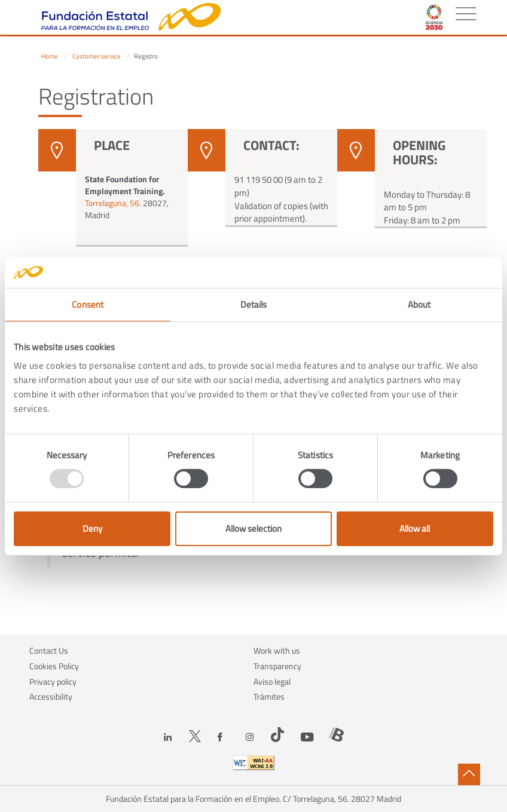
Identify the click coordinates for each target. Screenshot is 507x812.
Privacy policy (53, 681)
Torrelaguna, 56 (112, 203)
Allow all (415, 528)
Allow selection (253, 528)
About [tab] (419, 304)
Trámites (269, 696)
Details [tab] (254, 304)
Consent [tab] (88, 304)
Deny (92, 528)
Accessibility (51, 696)
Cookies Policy (54, 666)
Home (50, 56)
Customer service (97, 56)
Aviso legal (272, 681)
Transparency (277, 666)
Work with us (277, 650)
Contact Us (49, 650)
